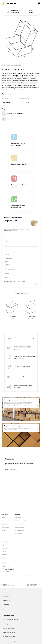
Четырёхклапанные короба (20, 521)
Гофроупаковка (9, 65)
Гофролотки (4, 548)
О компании (4, 521)
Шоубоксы (4, 545)
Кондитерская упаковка (9, 628)
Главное (3, 518)
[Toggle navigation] (39, 3)
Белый (9, 262)
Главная (3, 65)
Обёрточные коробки (19, 527)
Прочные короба (18, 534)
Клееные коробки (6, 542)
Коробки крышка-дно (19, 524)
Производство (5, 524)
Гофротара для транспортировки (11, 620)
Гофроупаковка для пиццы (9, 641)
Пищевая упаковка (7, 624)
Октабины (4, 558)
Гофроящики (4, 555)
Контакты (4, 530)
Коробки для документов (9, 637)
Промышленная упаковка (9, 632)
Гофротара (4, 551)
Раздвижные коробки (19, 530)
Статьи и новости (6, 527)
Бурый (9, 264)
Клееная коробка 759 (18, 65)
